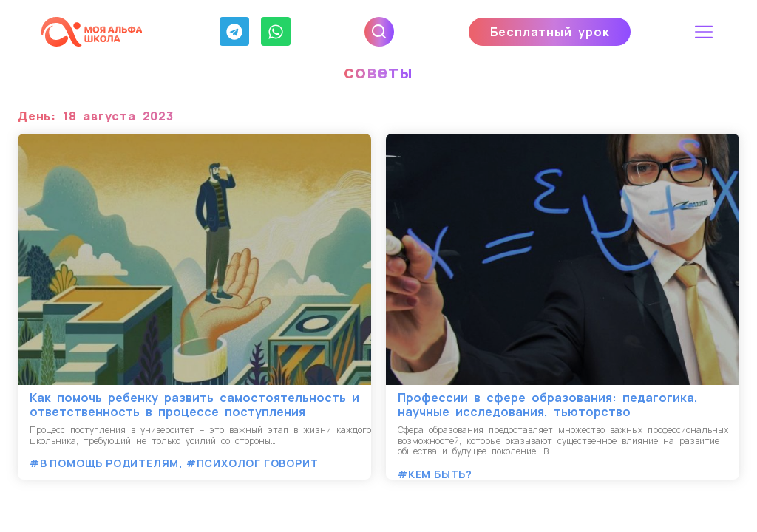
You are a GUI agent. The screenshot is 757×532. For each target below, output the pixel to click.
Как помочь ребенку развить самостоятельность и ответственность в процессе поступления (194, 405)
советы (378, 71)
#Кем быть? (435, 474)
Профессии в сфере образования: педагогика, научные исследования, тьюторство (548, 405)
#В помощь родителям (104, 463)
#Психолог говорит (252, 463)
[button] (704, 31)
